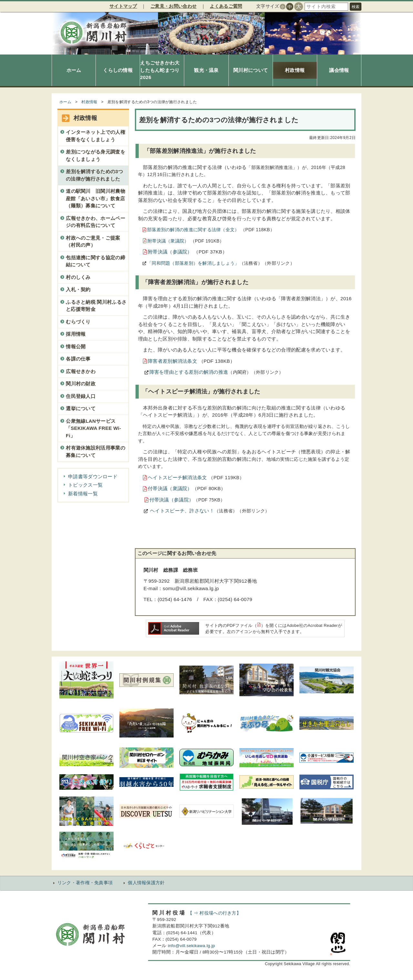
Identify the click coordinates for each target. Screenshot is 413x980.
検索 (356, 7)
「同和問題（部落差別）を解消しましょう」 (193, 263)
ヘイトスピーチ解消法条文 (177, 477)
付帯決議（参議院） (172, 500)
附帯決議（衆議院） (168, 241)
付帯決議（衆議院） (170, 488)
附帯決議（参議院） (170, 252)
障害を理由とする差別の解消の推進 (189, 372)
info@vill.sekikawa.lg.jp (191, 946)
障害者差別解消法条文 (172, 361)
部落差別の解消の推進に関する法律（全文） (193, 230)
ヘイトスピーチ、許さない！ (181, 511)
